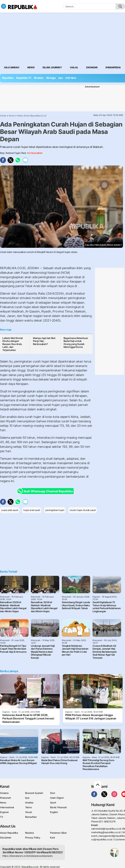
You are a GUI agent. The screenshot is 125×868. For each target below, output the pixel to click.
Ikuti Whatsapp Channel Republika (46, 491)
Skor (53, 793)
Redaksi (30, 833)
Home (3, 116)
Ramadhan (31, 817)
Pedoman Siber (58, 833)
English (54, 812)
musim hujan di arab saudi (83, 510)
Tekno (28, 807)
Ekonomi (92, 67)
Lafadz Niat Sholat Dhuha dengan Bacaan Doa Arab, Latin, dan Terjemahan (13, 344)
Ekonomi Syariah (34, 793)
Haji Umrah (12, 67)
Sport (53, 803)
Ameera (4, 793)
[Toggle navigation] (4, 6)
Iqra (27, 798)
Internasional (7, 807)
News (31, 67)
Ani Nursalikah (35, 153)
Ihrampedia (113, 67)
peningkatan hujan (55, 510)
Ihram (12, 116)
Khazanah (5, 798)
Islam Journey (52, 67)
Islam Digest (57, 798)
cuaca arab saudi (10, 510)
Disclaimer (6, 838)
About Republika (9, 833)
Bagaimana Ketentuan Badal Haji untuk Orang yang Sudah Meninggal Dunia (76, 343)
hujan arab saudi (32, 510)
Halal (74, 67)
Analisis (29, 803)
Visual (28, 812)
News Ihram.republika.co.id (32, 116)
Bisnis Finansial (58, 807)
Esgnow (4, 812)
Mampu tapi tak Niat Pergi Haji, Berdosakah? (44, 341)
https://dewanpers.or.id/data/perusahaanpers (28, 856)
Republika (8, 78)
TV (2, 817)
